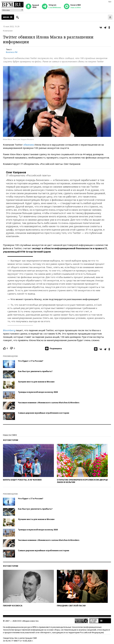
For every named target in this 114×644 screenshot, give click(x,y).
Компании (8, 31)
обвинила (29, 145)
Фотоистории (11, 440)
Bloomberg (9, 330)
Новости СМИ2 (10, 435)
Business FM (12, 52)
